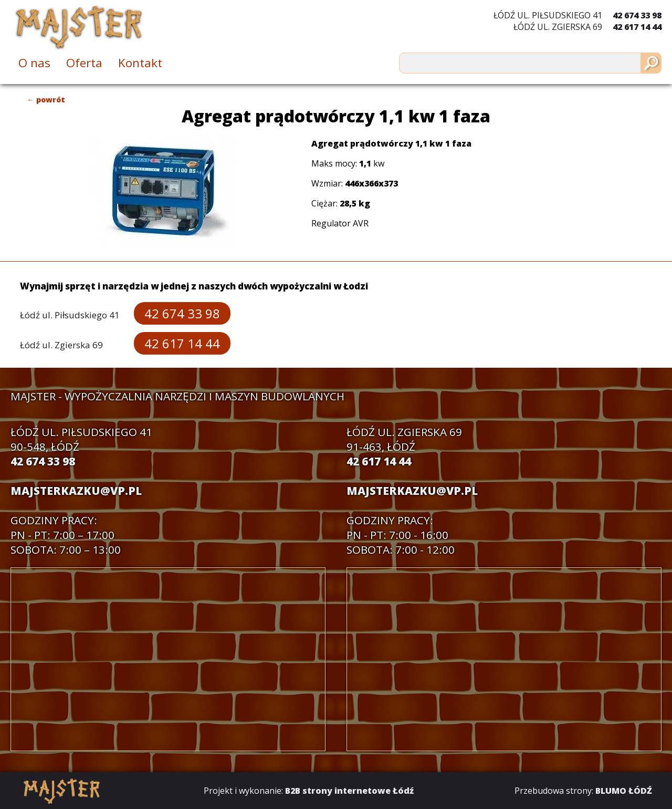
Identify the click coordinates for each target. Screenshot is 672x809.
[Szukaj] (651, 63)
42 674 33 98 (637, 15)
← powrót (46, 100)
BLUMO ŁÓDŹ (624, 791)
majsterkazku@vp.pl (76, 491)
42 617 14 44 (637, 27)
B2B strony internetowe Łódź (349, 791)
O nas (34, 63)
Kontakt (140, 63)
